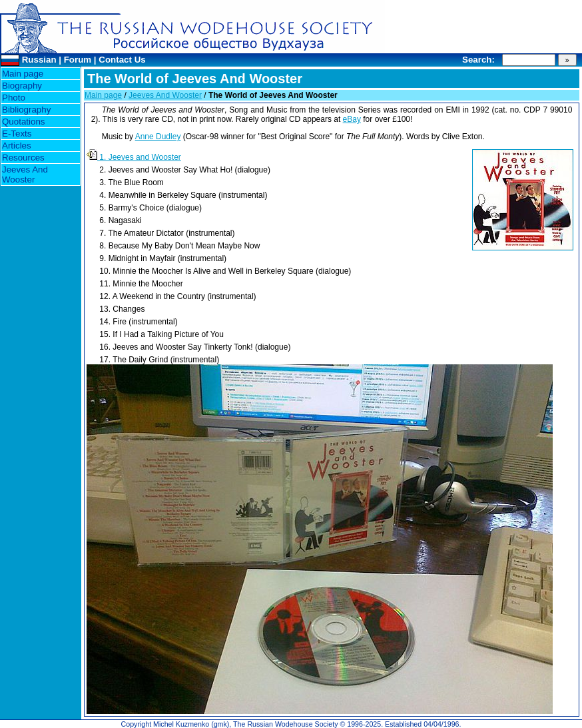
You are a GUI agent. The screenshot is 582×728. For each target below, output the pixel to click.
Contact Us (122, 60)
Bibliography (26, 110)
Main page (23, 74)
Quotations (23, 122)
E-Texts (17, 134)
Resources (23, 158)
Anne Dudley (158, 137)
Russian (39, 60)
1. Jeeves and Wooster (134, 157)
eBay (352, 119)
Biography (22, 86)
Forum (78, 60)
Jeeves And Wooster (25, 175)
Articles (17, 146)
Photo (14, 98)
